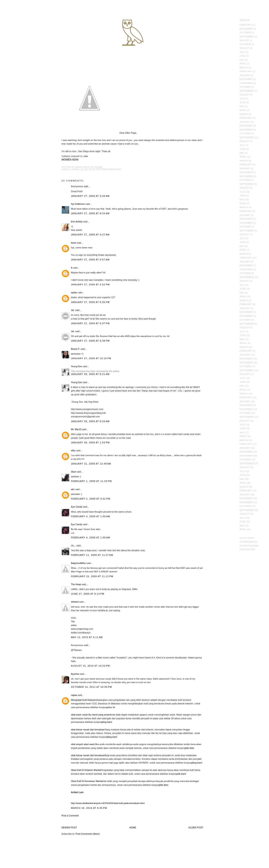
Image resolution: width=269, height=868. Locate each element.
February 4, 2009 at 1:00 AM (91, 516)
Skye (74, 472)
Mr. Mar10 (76, 429)
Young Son (77, 366)
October (245, 33)
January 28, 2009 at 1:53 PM (90, 442)
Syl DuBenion (78, 204)
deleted (75, 602)
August (244, 40)
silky (73, 450)
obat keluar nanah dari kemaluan (88, 730)
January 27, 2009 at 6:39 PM (90, 341)
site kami (181, 774)
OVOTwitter (247, 550)
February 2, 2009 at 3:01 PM (91, 499)
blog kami (107, 722)
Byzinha (75, 674)
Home (133, 828)
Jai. (73, 310)
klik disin (190, 748)
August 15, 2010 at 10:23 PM (90, 666)
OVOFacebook (249, 542)
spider (74, 292)
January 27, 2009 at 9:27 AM (90, 235)
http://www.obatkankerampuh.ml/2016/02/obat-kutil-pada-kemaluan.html (108, 803)
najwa (74, 695)
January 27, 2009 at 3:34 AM (90, 196)
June (243, 56)
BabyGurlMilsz (78, 563)
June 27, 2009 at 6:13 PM (88, 594)
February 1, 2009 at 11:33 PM (91, 481)
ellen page (88, 169)
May (242, 60)
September (247, 37)
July (242, 52)
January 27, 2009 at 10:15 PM (91, 358)
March (244, 68)
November (246, 29)
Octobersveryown (109, 169)
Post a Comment (70, 816)
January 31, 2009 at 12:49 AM (91, 464)
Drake (75, 169)
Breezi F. (76, 349)
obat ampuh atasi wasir (83, 744)
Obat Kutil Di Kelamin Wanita (86, 770)
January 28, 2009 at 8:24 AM (90, 421)
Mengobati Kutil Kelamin (84, 700)
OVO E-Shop (247, 538)
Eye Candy (77, 507)
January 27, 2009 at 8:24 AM (90, 213)
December (246, 79)
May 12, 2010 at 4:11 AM (87, 637)
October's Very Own (18, 27)
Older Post (196, 828)
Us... (73, 546)
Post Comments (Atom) (88, 834)
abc (73, 489)
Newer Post (69, 828)
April (243, 64)
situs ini (111, 707)
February (246, 25)
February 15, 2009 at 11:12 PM (92, 576)
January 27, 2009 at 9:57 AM (90, 260)
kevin (74, 243)
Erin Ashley (77, 222)
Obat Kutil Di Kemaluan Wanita (87, 781)
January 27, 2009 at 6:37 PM (90, 323)
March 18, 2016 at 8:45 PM (89, 808)
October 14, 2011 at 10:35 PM (92, 687)
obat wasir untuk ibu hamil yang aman (90, 715)
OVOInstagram (249, 546)
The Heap (76, 584)
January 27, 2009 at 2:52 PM (90, 285)
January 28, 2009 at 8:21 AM (90, 374)
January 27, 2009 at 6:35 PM (90, 302)
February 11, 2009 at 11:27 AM (92, 555)
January (245, 75)
